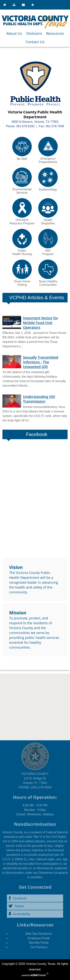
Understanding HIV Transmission (39, 399)
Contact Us (35, 42)
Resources (55, 33)
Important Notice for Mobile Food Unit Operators (41, 323)
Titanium (39, 975)
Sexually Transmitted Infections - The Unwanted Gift (41, 362)
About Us (14, 33)
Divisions (34, 33)
